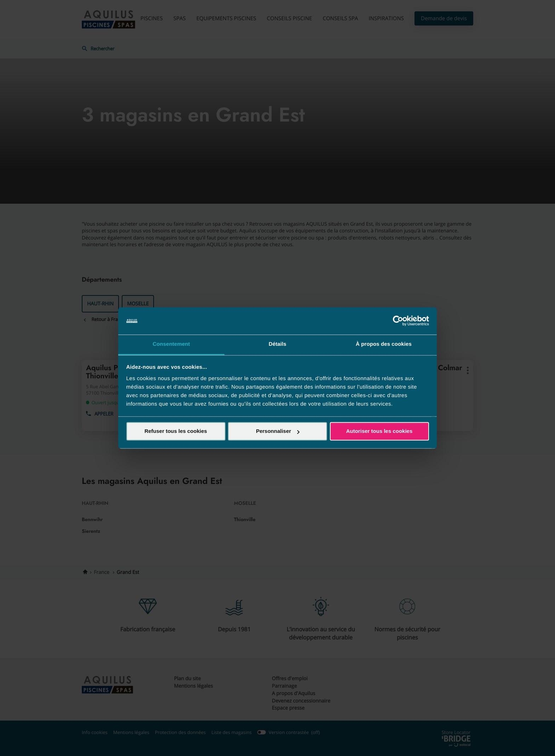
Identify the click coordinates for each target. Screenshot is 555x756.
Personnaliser (278, 431)
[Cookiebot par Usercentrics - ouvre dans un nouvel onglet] (398, 321)
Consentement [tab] (171, 344)
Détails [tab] (277, 344)
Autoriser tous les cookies (379, 431)
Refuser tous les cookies (176, 431)
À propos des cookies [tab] (384, 344)
